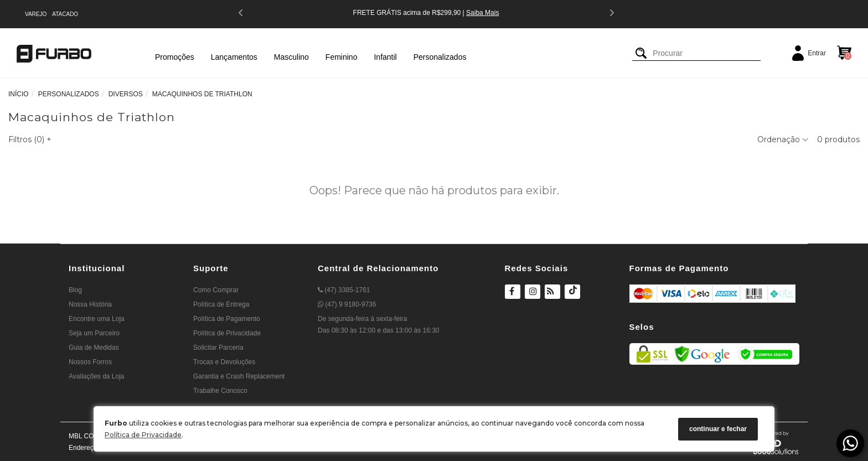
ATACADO (65, 14)
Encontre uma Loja (97, 319)
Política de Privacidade (143, 435)
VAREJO (36, 14)
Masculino (291, 57)
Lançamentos (234, 57)
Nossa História (90, 304)
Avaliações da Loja (97, 376)
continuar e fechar (718, 429)
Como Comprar (216, 290)
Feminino (342, 57)
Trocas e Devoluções (224, 362)
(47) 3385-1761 (344, 290)
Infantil (385, 57)
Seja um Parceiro (94, 333)
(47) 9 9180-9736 (347, 304)
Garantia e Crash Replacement (239, 376)
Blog (75, 290)
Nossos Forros (90, 362)
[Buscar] (641, 53)
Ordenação (783, 139)
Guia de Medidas (94, 348)
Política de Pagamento (227, 319)
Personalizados (440, 57)
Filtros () (30, 139)
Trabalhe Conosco (220, 391)
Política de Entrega (221, 304)
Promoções (175, 57)
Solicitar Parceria (218, 348)
